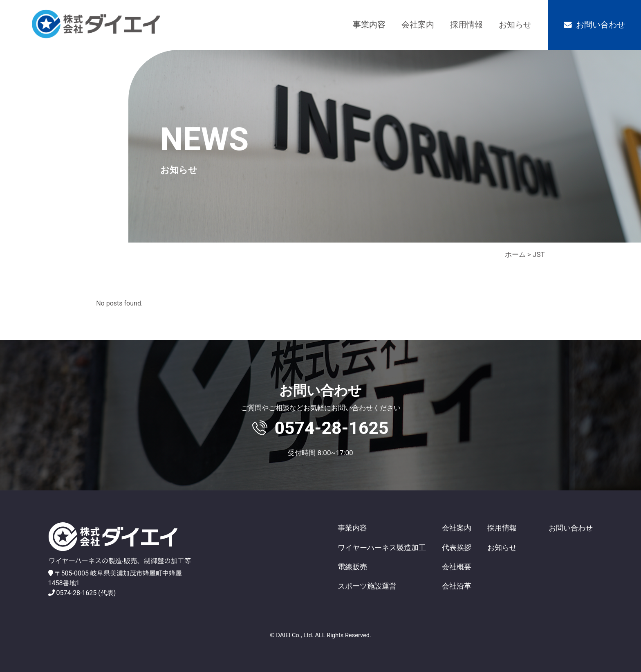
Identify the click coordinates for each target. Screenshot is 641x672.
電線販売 (352, 567)
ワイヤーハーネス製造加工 (382, 547)
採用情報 (466, 25)
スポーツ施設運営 (367, 586)
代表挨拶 (457, 547)
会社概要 (457, 567)
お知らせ (515, 25)
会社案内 (418, 25)
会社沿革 (457, 586)
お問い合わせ (601, 25)
